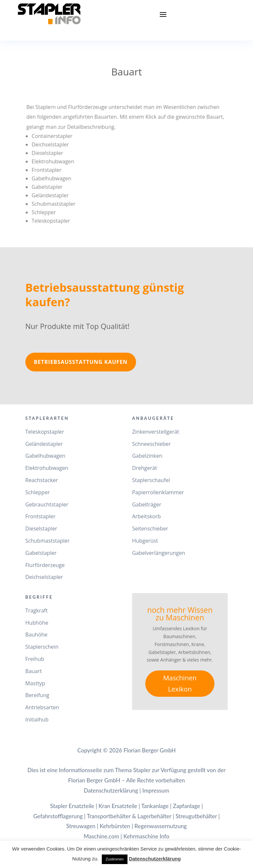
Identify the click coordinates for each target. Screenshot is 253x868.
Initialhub (37, 719)
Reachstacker (42, 480)
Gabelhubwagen (45, 456)
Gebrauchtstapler (47, 504)
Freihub (35, 659)
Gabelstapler (41, 553)
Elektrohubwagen (47, 468)
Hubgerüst (145, 541)
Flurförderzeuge (45, 565)
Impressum (156, 790)
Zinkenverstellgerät (156, 432)
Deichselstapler (44, 577)
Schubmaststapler (47, 541)
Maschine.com (101, 836)
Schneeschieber (151, 444)
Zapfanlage (186, 806)
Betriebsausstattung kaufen (81, 362)
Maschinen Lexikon (180, 683)
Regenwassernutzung (161, 826)
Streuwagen (81, 826)
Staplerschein (42, 647)
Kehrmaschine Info (146, 836)
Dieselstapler (41, 529)
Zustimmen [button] (115, 859)
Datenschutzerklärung (111, 790)
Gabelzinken (147, 456)
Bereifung (37, 695)
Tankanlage (155, 806)
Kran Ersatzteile (118, 806)
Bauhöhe (36, 635)
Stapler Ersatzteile (72, 806)
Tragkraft (37, 610)
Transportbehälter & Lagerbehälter (129, 816)
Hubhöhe (37, 623)
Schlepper (38, 492)
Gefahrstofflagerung (58, 816)
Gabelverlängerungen (159, 553)
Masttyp (35, 683)
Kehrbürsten (115, 826)
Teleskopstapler (45, 432)
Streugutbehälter (196, 816)
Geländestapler (44, 444)
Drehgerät (145, 468)
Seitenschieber (150, 529)
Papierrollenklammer (158, 492)
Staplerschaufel (151, 480)
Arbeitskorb (146, 516)
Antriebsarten (42, 707)
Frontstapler (41, 516)
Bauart (34, 671)
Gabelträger (147, 504)
